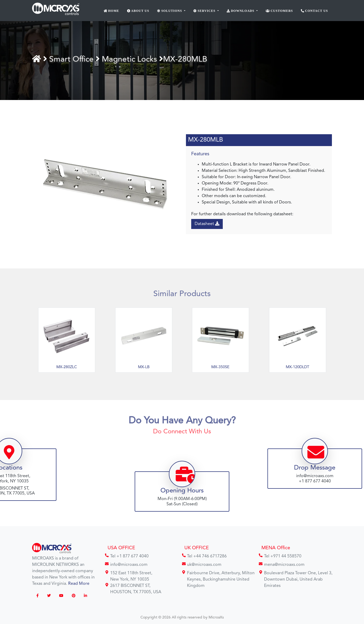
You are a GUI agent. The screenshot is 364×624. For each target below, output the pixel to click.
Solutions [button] (170, 11)
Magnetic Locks (130, 59)
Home (112, 11)
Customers (279, 11)
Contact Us (314, 11)
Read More (79, 584)
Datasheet (207, 224)
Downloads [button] (241, 11)
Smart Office (73, 59)
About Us (138, 11)
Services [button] (205, 11)
